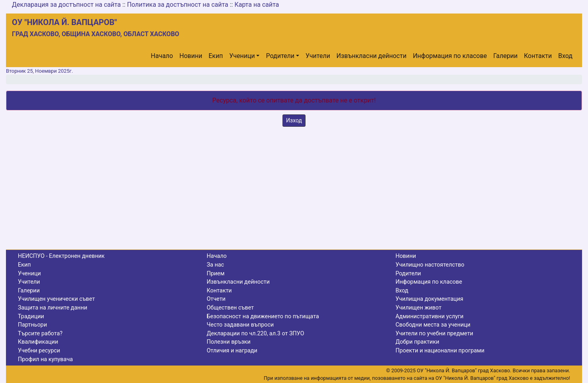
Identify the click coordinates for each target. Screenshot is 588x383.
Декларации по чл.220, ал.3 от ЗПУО (255, 334)
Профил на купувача (45, 359)
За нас (215, 265)
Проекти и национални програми (440, 351)
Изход (294, 120)
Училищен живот (418, 308)
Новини (191, 56)
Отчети (216, 299)
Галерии (506, 56)
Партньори (32, 325)
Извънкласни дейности (371, 56)
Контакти (538, 56)
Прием (216, 274)
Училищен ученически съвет (56, 299)
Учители (318, 56)
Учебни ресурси (39, 351)
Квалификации (38, 342)
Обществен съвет (230, 308)
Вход (565, 56)
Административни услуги (429, 316)
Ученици (242, 56)
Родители (280, 56)
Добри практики (417, 342)
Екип (216, 56)
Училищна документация (429, 299)
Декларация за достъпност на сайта (66, 5)
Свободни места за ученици (433, 325)
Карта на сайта (257, 5)
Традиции (31, 316)
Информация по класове (450, 56)
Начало (162, 56)
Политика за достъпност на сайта (178, 5)
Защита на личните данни (53, 308)
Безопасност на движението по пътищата (263, 316)
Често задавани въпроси (240, 325)
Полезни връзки (228, 342)
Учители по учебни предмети (434, 334)
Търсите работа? (40, 334)
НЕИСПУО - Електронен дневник (61, 256)
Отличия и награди (232, 351)
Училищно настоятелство (430, 265)
